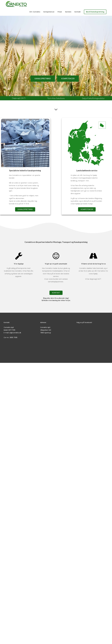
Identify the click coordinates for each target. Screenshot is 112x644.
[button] (43, 79)
